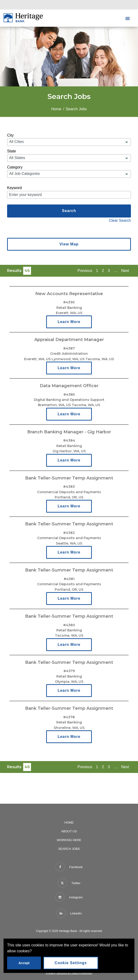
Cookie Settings (71, 963)
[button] (128, 19)
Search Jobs (69, 849)
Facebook (69, 867)
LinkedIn (69, 913)
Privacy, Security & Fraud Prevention (69, 973)
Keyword (14, 188)
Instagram (69, 897)
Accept (24, 963)
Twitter (69, 882)
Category (15, 167)
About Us (69, 831)
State (11, 151)
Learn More (69, 322)
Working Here (69, 840)
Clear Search (120, 220)
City (10, 135)
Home (56, 109)
